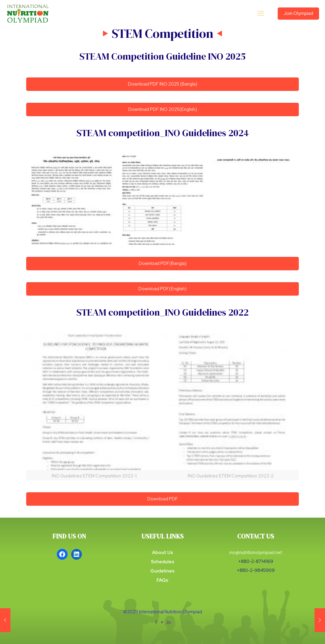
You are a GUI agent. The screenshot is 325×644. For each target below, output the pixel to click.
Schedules (162, 562)
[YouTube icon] (163, 622)
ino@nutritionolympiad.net (256, 553)
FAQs (162, 580)
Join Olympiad (298, 13)
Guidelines (162, 571)
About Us (162, 553)
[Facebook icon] (156, 622)
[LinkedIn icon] (169, 622)
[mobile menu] (261, 13)
